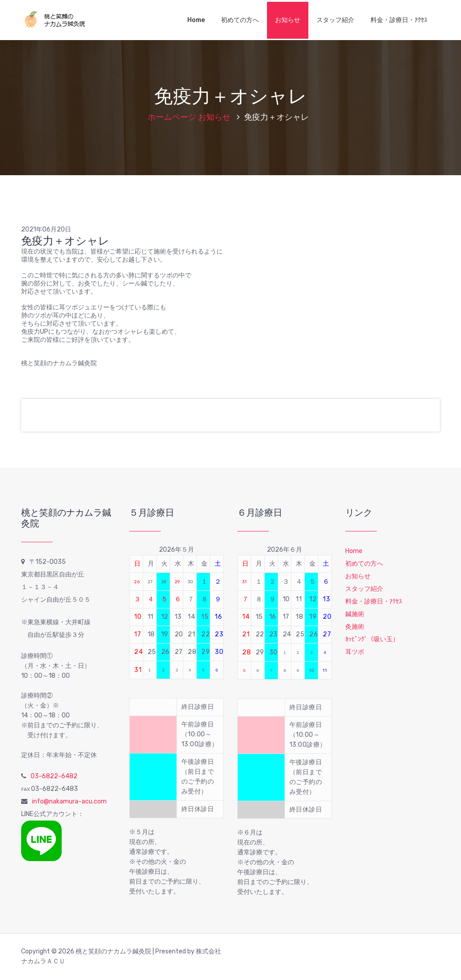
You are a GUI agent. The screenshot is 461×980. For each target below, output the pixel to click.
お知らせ (288, 20)
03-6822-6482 (54, 776)
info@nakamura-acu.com (69, 801)
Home (196, 20)
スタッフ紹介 (335, 20)
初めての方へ (240, 20)
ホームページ (172, 117)
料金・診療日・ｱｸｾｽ (399, 20)
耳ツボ (355, 652)
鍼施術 (355, 614)
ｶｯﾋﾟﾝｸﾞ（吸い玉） (372, 639)
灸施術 (355, 627)
